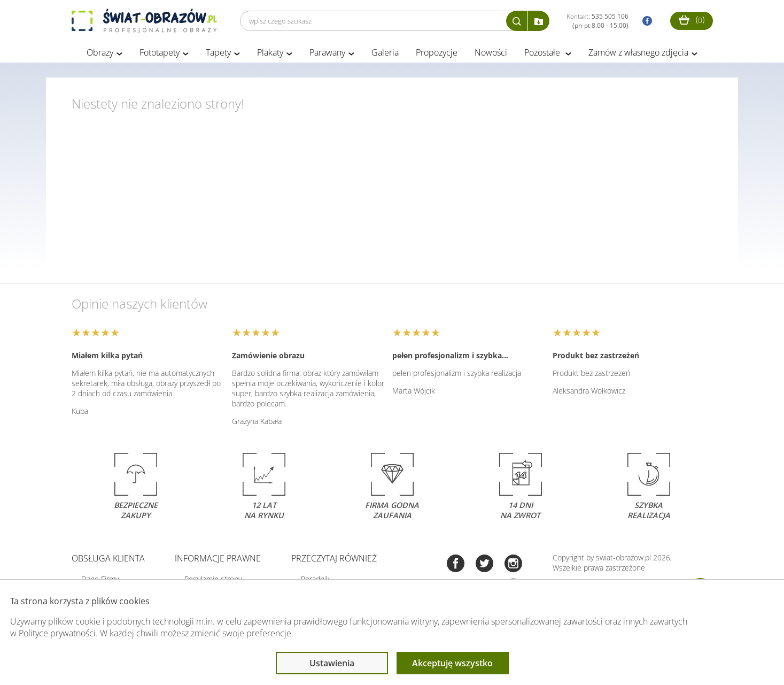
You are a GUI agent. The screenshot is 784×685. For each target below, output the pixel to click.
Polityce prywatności (57, 633)
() (692, 20)
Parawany (327, 52)
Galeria (385, 52)
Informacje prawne (218, 558)
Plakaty (270, 52)
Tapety (218, 52)
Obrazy (100, 52)
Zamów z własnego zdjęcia (638, 52)
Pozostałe (543, 52)
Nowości (491, 52)
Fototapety (160, 52)
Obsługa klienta (108, 558)
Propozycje (437, 52)
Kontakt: (597, 21)
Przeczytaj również (334, 558)
